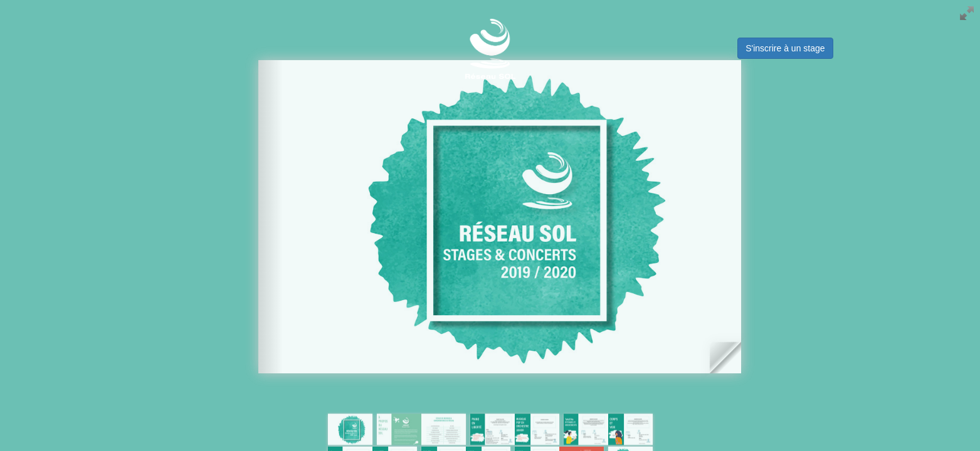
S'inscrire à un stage (785, 48)
